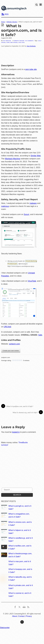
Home (3, 22)
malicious (5, 206)
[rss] (28, 606)
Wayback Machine (13, 159)
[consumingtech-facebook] (15, 606)
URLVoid (7, 326)
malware (33, 203)
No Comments (29, 41)
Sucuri (26, 214)
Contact (21, 616)
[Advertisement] (22, 55)
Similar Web (36, 156)
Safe (40, 335)
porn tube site (31, 69)
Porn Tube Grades (12, 42)
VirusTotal (32, 281)
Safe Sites (22, 42)
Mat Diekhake (7, 41)
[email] (24, 606)
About (15, 616)
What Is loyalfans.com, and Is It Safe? (17, 406)
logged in (16, 432)
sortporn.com (14, 344)
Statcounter (5, 627)
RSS (7, 14)
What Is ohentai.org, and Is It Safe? (28, 412)
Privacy (29, 616)
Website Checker (12, 22)
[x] (19, 606)
